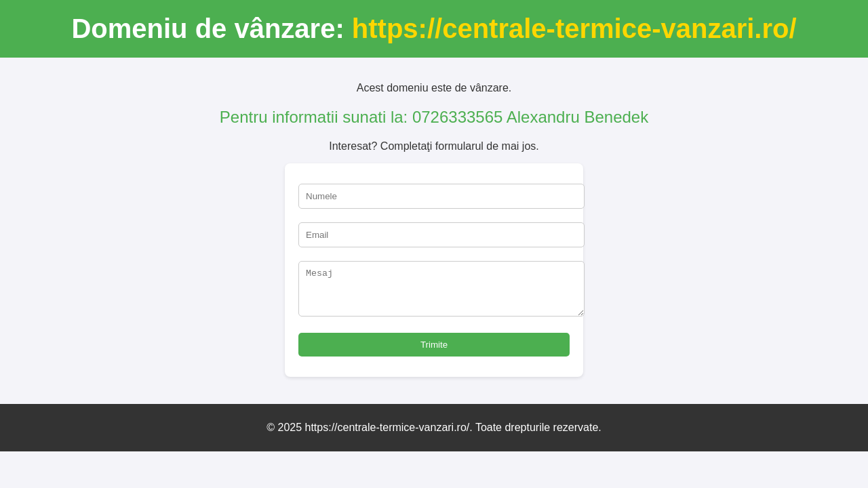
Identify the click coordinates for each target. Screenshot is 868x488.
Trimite (434, 353)
